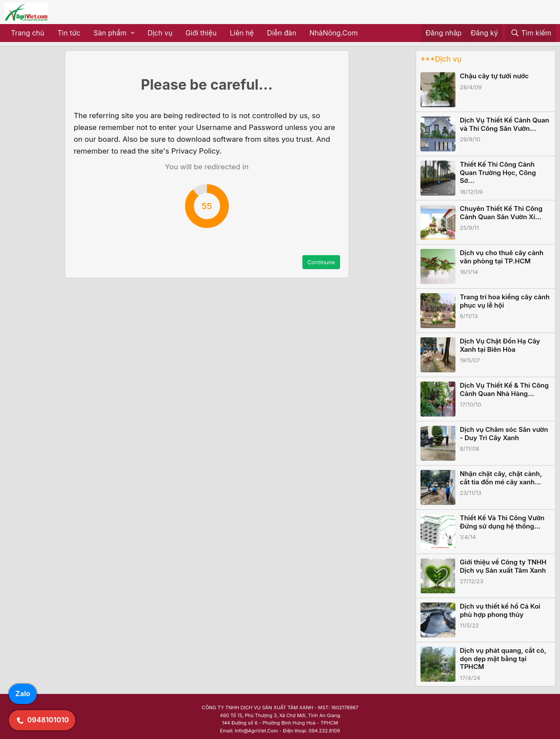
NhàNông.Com (334, 33)
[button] (114, 33)
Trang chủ (28, 33)
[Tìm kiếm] (531, 33)
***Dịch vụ (441, 59)
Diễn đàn (282, 33)
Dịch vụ (160, 33)
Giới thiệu (201, 33)
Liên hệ (242, 33)
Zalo (23, 693)
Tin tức (69, 33)
